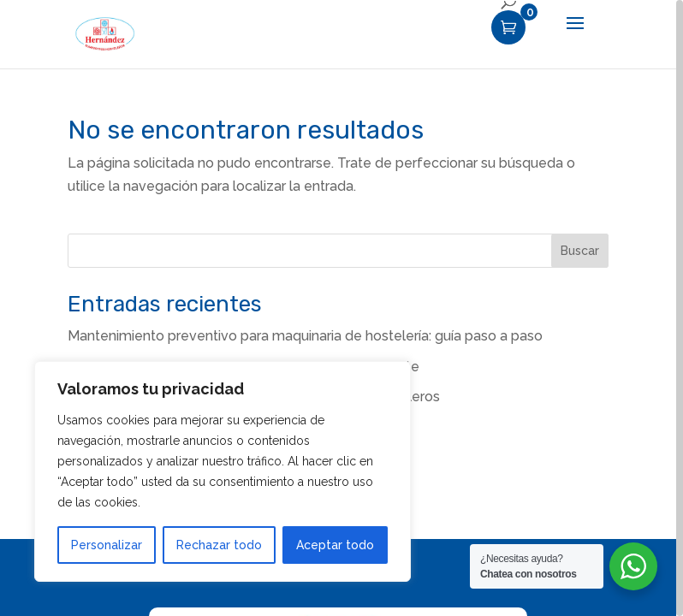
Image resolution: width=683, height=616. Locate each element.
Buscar (580, 251)
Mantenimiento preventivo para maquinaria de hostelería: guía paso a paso (305, 336)
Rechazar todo (219, 545)
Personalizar (107, 545)
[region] (341, 308)
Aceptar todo (335, 545)
